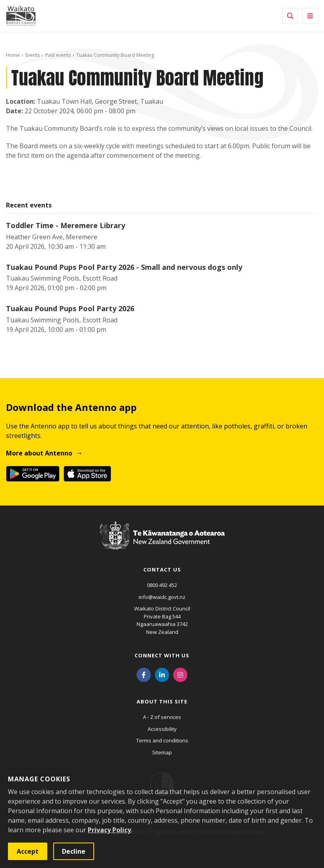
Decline (74, 851)
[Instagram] (180, 674)
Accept (28, 851)
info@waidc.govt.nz (162, 597)
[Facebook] (144, 674)
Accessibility (162, 729)
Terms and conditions (162, 740)
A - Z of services (162, 717)
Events (33, 55)
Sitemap (162, 752)
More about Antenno (39, 453)
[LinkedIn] (162, 674)
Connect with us (162, 655)
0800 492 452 (162, 585)
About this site (162, 701)
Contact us (162, 570)
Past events (58, 55)
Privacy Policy (109, 830)
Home (13, 55)
